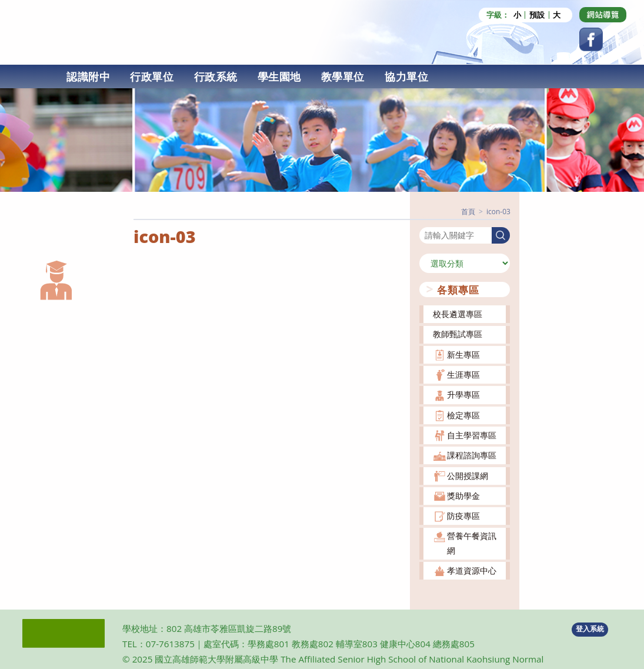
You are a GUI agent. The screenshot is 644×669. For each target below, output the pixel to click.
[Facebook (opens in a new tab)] (591, 39)
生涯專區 (463, 374)
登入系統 (590, 629)
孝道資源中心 (472, 570)
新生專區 (463, 354)
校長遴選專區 (458, 314)
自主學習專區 (472, 435)
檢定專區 (463, 415)
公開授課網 (468, 475)
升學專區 (463, 395)
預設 (537, 15)
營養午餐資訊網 (472, 543)
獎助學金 (463, 495)
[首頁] (468, 211)
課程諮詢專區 (472, 455)
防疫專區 (463, 515)
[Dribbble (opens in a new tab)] (603, 15)
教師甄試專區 (458, 334)
